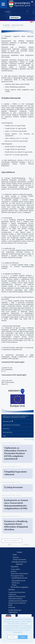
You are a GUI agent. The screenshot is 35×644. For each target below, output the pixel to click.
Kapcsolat (6, 429)
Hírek (15, 555)
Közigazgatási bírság (18, 25)
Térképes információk (19, 560)
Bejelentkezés (15, 17)
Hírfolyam (16, 557)
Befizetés (14, 571)
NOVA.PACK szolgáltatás (19, 587)
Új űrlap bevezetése (14, 487)
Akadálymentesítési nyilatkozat (18, 601)
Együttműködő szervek (19, 578)
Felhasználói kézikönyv (15, 599)
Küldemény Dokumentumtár (17, 596)
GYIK (4, 436)
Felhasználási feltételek (12, 425)
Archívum (12, 607)
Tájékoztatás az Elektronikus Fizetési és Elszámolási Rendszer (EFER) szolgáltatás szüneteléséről (15, 453)
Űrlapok (14, 585)
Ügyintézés (6, 25)
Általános (12, 590)
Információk (8, 421)
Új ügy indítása (15, 569)
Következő (26, 544)
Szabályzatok (16, 583)
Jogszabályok (8, 432)
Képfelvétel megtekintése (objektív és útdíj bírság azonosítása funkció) (16, 417)
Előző (9, 544)
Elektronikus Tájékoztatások (19, 574)
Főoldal (19, 552)
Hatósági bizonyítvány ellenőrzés (19, 563)
